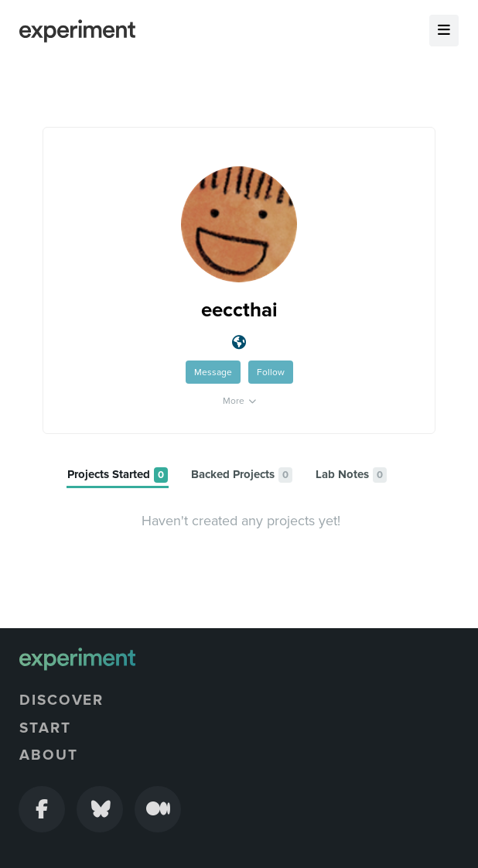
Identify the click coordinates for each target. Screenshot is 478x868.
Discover (61, 700)
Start (45, 728)
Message (213, 372)
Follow (271, 372)
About (49, 755)
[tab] (118, 475)
